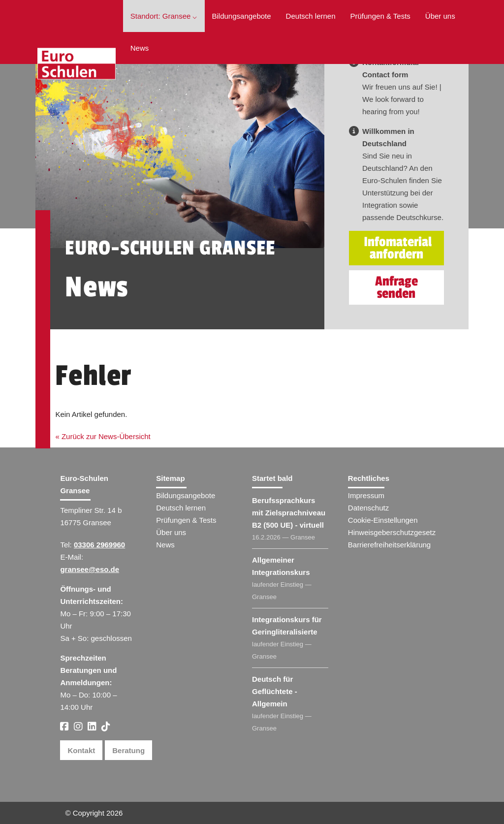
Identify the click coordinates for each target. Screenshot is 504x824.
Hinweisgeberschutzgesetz (392, 532)
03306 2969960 (99, 545)
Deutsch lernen (311, 16)
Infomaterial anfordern (398, 248)
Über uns (440, 16)
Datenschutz (368, 508)
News (140, 48)
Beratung (128, 750)
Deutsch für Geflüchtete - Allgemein (275, 691)
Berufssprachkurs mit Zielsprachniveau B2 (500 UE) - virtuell (289, 513)
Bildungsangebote (242, 16)
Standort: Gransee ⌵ (164, 16)
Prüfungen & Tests (380, 16)
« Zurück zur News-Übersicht (103, 436)
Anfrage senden (396, 287)
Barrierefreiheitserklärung (389, 545)
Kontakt (81, 750)
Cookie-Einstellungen (383, 520)
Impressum (366, 495)
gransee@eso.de (90, 569)
